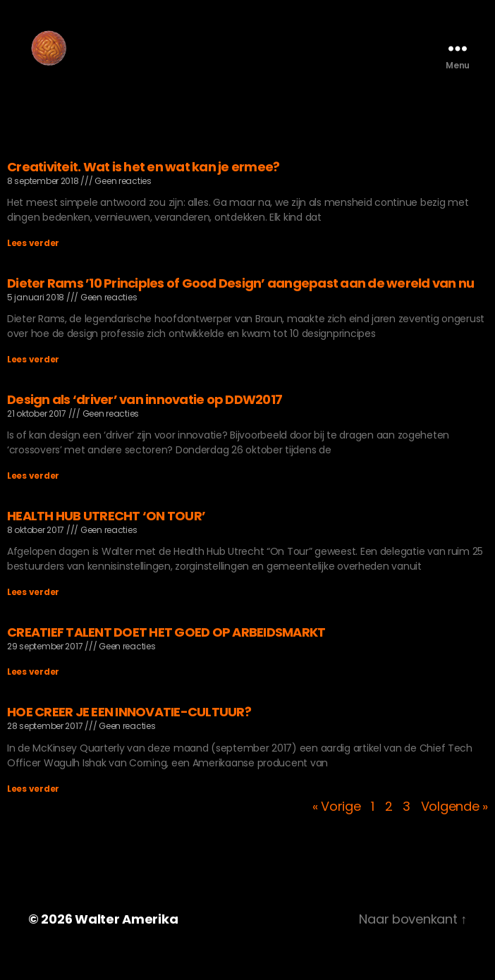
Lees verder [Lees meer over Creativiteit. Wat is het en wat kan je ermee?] (33, 264)
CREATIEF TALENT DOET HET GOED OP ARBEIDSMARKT (166, 653)
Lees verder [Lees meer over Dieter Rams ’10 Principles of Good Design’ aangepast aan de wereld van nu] (33, 380)
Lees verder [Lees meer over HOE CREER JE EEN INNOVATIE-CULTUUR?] (33, 810)
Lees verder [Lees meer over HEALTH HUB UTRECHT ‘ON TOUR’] (33, 613)
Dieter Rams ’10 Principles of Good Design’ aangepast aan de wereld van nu (240, 304)
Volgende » (454, 827)
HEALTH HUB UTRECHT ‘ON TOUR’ (106, 537)
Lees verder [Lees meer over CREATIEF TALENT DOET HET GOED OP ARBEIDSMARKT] (33, 693)
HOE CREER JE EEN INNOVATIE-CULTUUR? (129, 733)
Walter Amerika (126, 940)
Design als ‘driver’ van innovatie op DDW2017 (145, 421)
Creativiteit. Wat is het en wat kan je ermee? (143, 188)
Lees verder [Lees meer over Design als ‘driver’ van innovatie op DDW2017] (33, 497)
